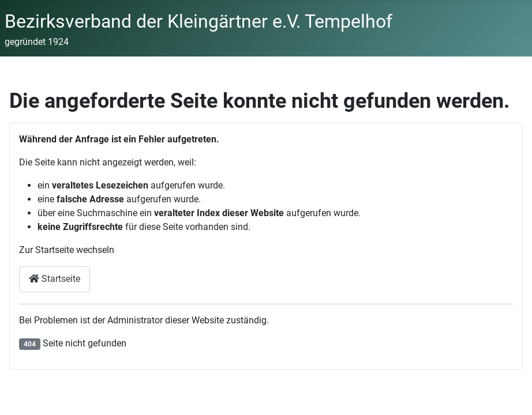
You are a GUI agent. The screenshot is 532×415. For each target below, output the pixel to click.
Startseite (55, 279)
